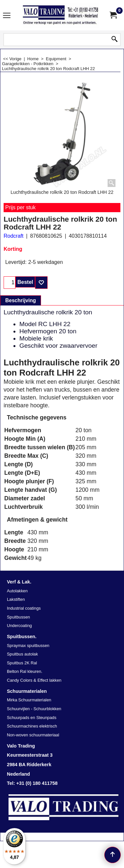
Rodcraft (13, 236)
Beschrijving (21, 300)
